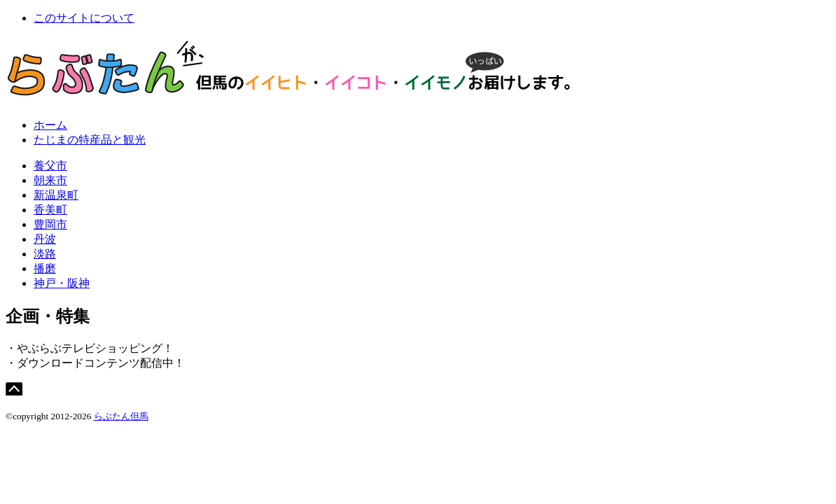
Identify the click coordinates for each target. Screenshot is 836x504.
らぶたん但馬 (121, 416)
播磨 (45, 268)
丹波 (45, 239)
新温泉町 (56, 195)
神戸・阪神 (62, 283)
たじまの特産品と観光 (90, 140)
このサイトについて (84, 18)
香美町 (50, 210)
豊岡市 (50, 224)
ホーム (50, 125)
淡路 (45, 254)
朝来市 (50, 180)
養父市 (50, 166)
